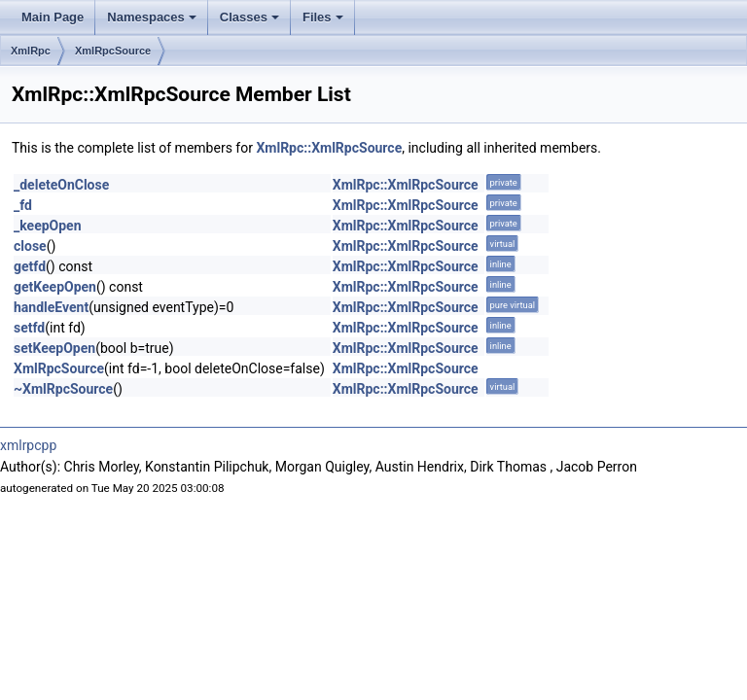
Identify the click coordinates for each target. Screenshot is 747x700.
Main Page (53, 17)
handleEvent (51, 307)
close (30, 246)
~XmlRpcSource (63, 389)
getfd (30, 266)
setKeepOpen (54, 348)
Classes (249, 17)
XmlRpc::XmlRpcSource (329, 148)
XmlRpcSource (113, 51)
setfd (29, 328)
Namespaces (152, 17)
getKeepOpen (55, 287)
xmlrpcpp (28, 445)
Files (323, 17)
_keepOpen (48, 226)
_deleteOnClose (61, 185)
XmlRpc (31, 51)
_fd (23, 205)
